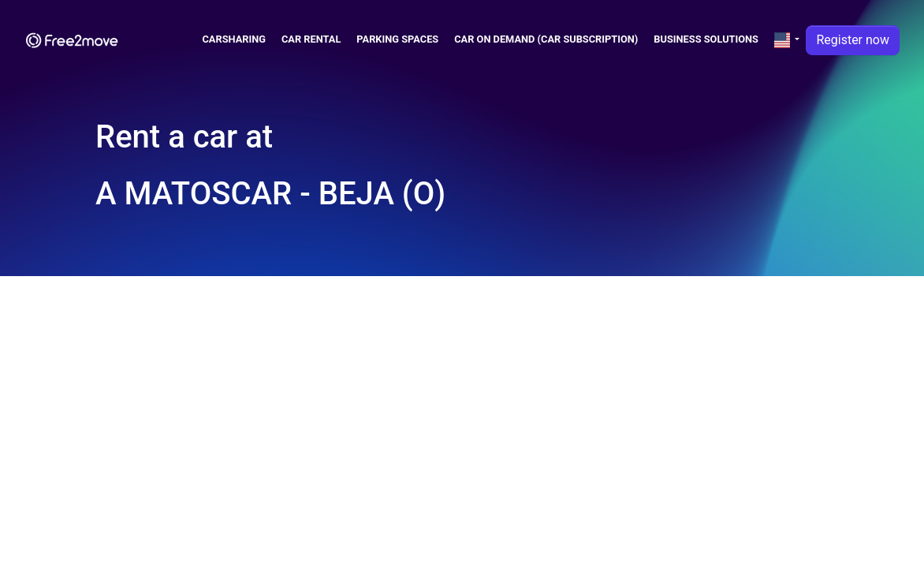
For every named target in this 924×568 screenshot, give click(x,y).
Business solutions (706, 39)
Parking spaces (397, 39)
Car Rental (311, 39)
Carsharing (234, 39)
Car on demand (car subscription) (546, 39)
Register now (853, 40)
